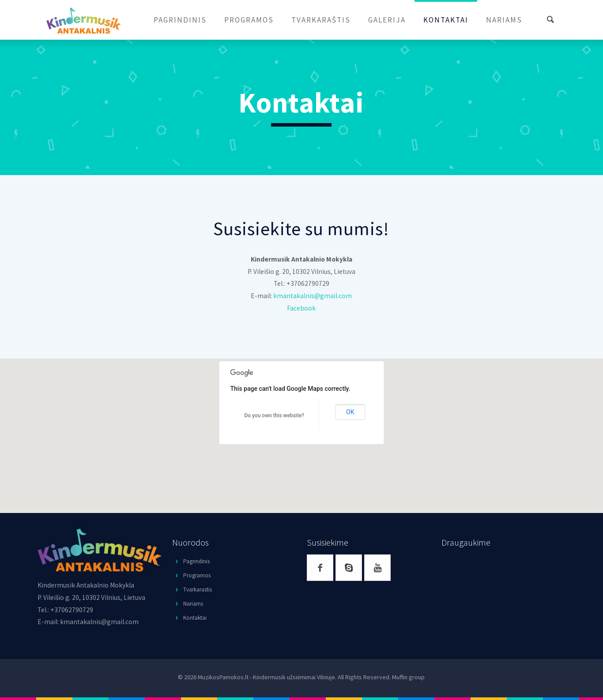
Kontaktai (195, 618)
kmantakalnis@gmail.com (313, 296)
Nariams (193, 604)
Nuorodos (190, 542)
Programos (197, 575)
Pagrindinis (196, 561)
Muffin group (408, 677)
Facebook (301, 308)
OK (350, 412)
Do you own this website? (274, 416)
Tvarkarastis (198, 590)
